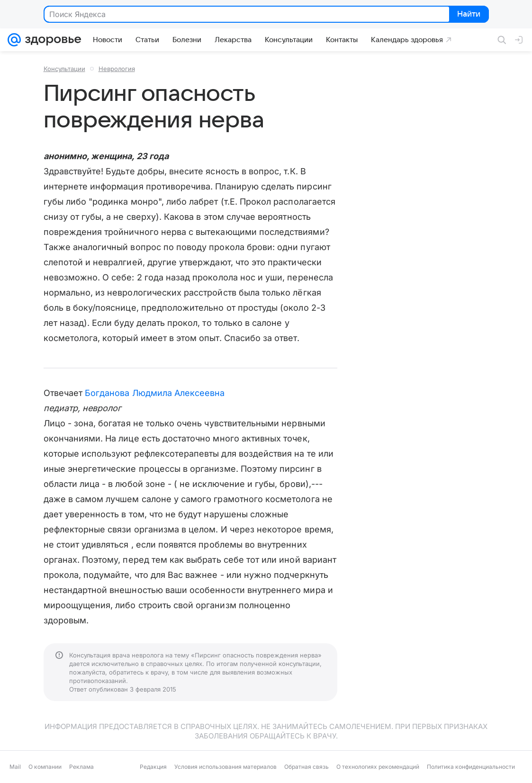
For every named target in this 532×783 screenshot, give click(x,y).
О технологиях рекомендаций (378, 767)
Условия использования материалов (225, 767)
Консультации (64, 69)
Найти (468, 15)
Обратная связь (307, 767)
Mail (15, 767)
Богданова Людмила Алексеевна (155, 393)
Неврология (117, 69)
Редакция (153, 767)
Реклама (81, 767)
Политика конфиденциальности (471, 767)
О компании (45, 767)
